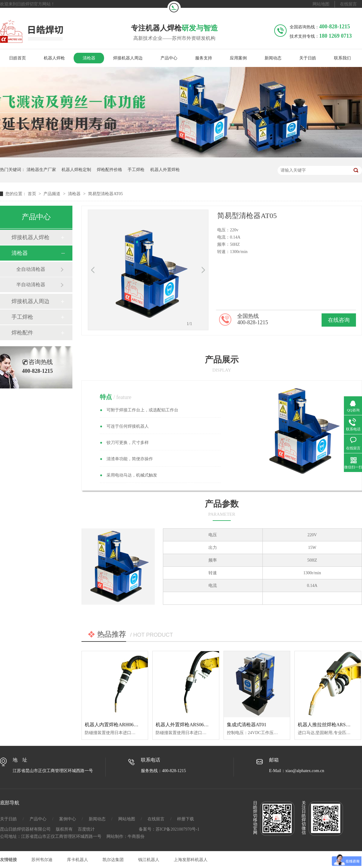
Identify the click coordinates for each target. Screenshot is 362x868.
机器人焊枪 (54, 58)
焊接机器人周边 (128, 58)
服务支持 (204, 58)
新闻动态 (273, 58)
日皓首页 (17, 58)
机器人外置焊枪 (165, 170)
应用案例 (238, 58)
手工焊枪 (136, 170)
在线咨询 (339, 320)
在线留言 (348, 4)
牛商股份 (136, 836)
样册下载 (186, 819)
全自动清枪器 (31, 269)
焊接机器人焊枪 (30, 237)
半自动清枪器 (31, 285)
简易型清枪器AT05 (105, 194)
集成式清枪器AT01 (247, 725)
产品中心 (169, 58)
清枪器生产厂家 (41, 170)
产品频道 (52, 194)
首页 (33, 194)
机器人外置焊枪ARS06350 (183, 725)
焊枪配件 (22, 333)
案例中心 (68, 819)
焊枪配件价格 (110, 170)
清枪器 (89, 58)
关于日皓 (308, 58)
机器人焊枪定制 (76, 170)
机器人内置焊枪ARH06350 (113, 725)
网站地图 (321, 4)
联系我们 (342, 58)
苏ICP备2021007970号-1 (178, 829)
